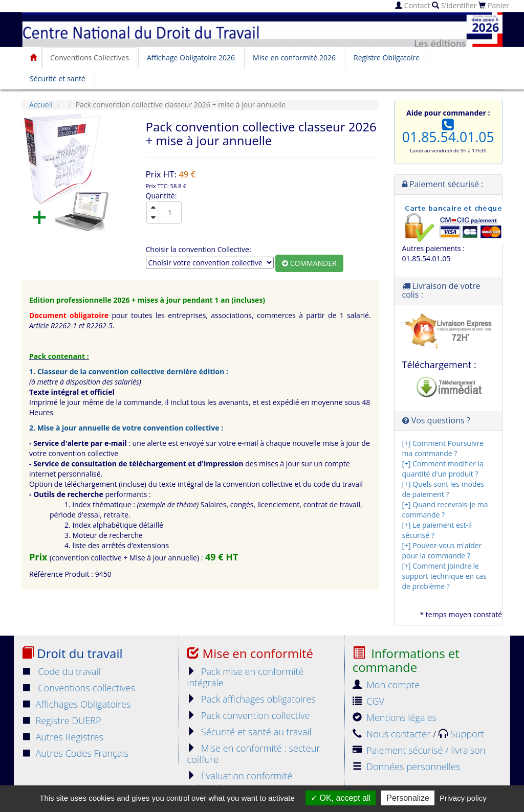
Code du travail (61, 671)
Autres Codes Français (75, 753)
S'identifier (454, 5)
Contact (412, 5)
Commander (309, 263)
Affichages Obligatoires (76, 704)
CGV (368, 701)
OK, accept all (341, 798)
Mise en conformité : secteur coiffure (253, 754)
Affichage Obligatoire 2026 (191, 58)
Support (461, 734)
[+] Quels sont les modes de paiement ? (443, 489)
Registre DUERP (61, 720)
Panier (494, 5)
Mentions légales (395, 717)
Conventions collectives (78, 688)
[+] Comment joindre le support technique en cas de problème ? (444, 576)
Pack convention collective (248, 715)
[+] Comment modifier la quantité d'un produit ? (443, 469)
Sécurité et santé (58, 78)
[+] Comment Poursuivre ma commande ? (443, 448)
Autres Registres (62, 737)
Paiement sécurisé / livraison (419, 750)
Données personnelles (407, 766)
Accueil (41, 105)
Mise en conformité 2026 (294, 58)
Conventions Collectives (90, 58)
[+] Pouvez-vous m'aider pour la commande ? (442, 550)
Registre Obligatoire (387, 58)
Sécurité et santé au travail (249, 732)
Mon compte (386, 685)
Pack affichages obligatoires (251, 699)
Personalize (408, 798)
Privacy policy (463, 798)
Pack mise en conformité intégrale (245, 677)
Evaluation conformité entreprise (239, 781)
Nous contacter (393, 734)
